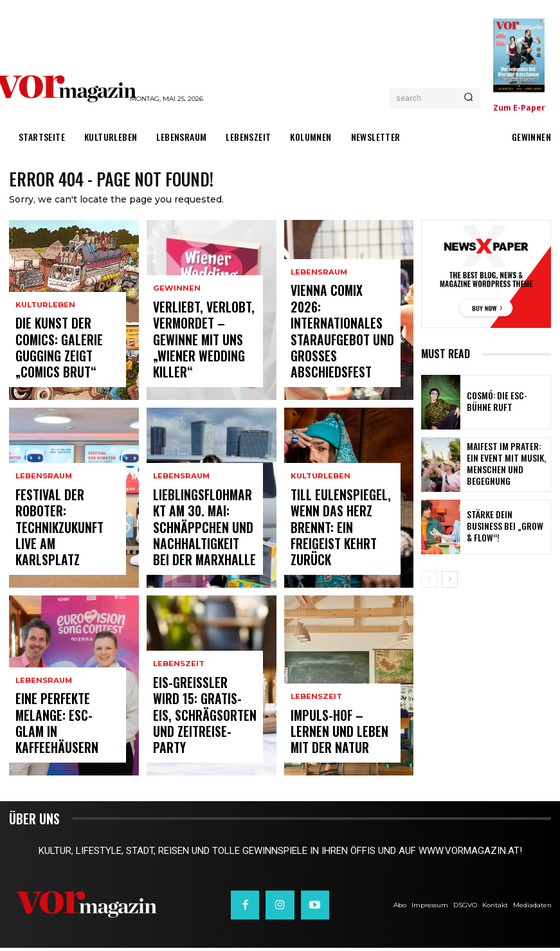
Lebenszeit (178, 702)
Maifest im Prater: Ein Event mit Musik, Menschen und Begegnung (507, 467)
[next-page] (450, 582)
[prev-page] (429, 582)
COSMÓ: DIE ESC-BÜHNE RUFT (501, 405)
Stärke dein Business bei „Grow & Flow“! (506, 529)
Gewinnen (175, 327)
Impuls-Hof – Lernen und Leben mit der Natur (335, 741)
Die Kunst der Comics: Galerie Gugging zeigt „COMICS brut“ (62, 366)
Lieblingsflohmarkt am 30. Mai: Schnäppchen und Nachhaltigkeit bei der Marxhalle (203, 548)
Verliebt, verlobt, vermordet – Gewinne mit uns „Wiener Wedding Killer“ (199, 360)
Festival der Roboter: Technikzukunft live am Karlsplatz (66, 553)
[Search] (468, 98)
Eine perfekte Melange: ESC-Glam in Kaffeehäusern (65, 741)
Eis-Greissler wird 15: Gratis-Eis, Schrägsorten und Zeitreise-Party (201, 736)
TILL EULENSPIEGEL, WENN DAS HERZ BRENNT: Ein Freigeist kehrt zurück (341, 553)
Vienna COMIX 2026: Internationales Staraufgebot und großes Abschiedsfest (341, 360)
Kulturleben (44, 339)
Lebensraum (43, 526)
